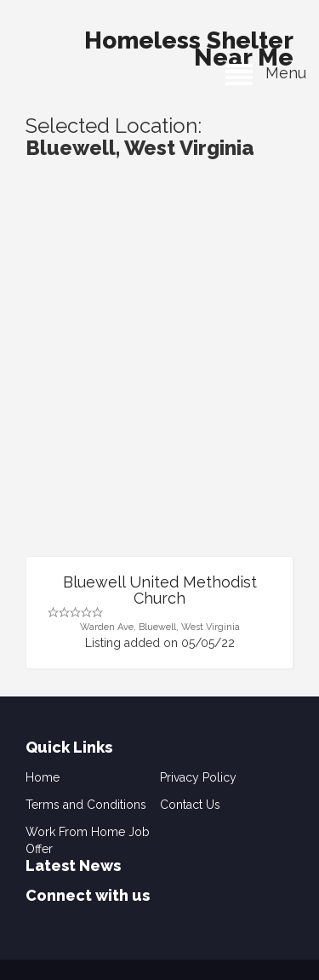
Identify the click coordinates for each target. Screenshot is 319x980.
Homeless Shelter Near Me (189, 44)
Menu (266, 73)
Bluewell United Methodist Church (160, 590)
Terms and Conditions (86, 805)
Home (43, 777)
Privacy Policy (198, 777)
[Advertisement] (159, 388)
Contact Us (190, 805)
